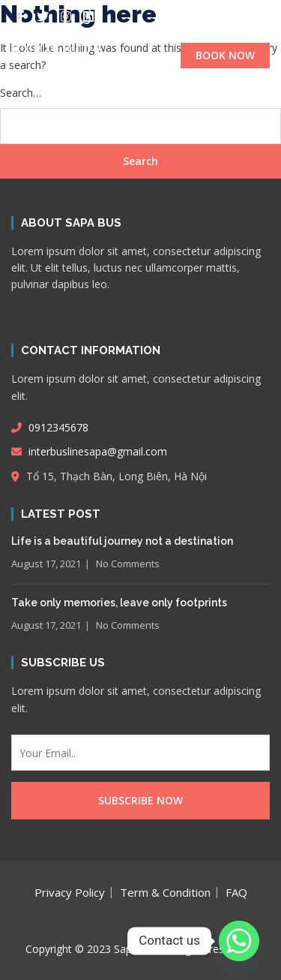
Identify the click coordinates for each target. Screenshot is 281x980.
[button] (140, 90)
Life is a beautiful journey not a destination (122, 541)
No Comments (128, 564)
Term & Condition (165, 892)
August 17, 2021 (46, 564)
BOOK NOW (225, 55)
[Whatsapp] (239, 941)
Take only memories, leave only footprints (119, 603)
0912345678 (50, 427)
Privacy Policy (70, 892)
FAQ (236, 892)
